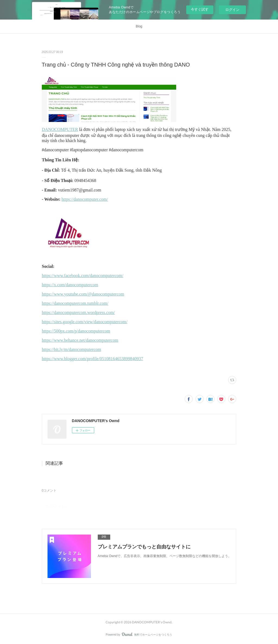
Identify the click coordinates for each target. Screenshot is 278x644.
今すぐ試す (200, 9)
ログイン (232, 10)
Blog (139, 26)
